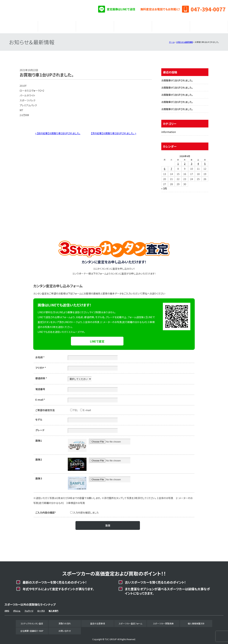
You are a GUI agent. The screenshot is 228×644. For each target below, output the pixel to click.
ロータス (41, 609)
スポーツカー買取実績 (171, 25)
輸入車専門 (53, 609)
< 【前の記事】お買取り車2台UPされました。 (58, 131)
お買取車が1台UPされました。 (177, 79)
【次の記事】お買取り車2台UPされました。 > (114, 131)
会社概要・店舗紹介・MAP (209, 25)
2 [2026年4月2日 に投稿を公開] (185, 162)
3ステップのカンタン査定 (19, 25)
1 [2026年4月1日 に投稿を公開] (178, 162)
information (169, 130)
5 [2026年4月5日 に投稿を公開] (205, 162)
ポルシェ (17, 609)
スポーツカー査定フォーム (133, 25)
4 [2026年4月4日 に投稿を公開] (198, 162)
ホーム (172, 40)
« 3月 (164, 187)
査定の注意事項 (95, 25)
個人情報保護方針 (196, 622)
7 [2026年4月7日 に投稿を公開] (171, 167)
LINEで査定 (97, 340)
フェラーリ (29, 609)
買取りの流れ (57, 25)
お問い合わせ (65, 629)
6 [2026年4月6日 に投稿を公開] (165, 167)
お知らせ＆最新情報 (184, 40)
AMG (7, 609)
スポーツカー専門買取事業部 (42, 11)
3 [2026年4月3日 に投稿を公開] (192, 162)
